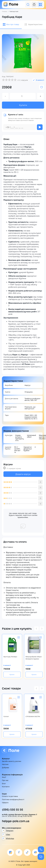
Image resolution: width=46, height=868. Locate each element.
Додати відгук (23, 474)
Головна (4, 11)
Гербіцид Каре (14, 11)
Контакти (6, 787)
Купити (23, 105)
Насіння (5, 764)
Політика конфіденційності (13, 799)
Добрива (5, 768)
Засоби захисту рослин (12, 761)
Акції (4, 777)
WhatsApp (10, 838)
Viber (8, 834)
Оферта (5, 803)
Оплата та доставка (10, 796)
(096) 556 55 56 (13, 810)
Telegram (10, 831)
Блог (4, 783)
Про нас (5, 780)
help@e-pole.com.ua (16, 821)
